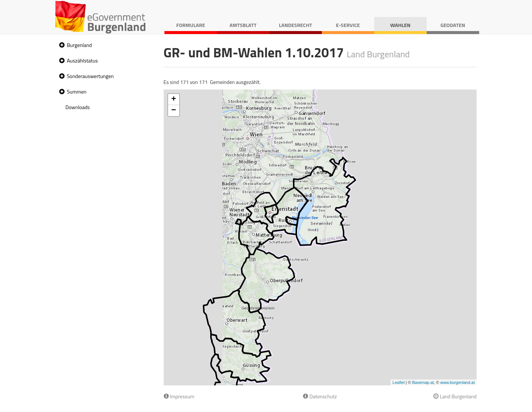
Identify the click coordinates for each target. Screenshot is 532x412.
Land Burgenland (455, 396)
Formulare (191, 25)
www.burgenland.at (457, 382)
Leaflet (398, 382)
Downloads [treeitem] (78, 107)
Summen (77, 92)
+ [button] (173, 99)
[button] (61, 45)
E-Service (348, 25)
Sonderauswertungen (90, 76)
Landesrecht (296, 25)
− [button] (173, 111)
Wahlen (400, 25)
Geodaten (453, 25)
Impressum (179, 396)
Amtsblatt (243, 25)
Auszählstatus (82, 60)
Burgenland (79, 45)
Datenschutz (320, 396)
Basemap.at (423, 382)
